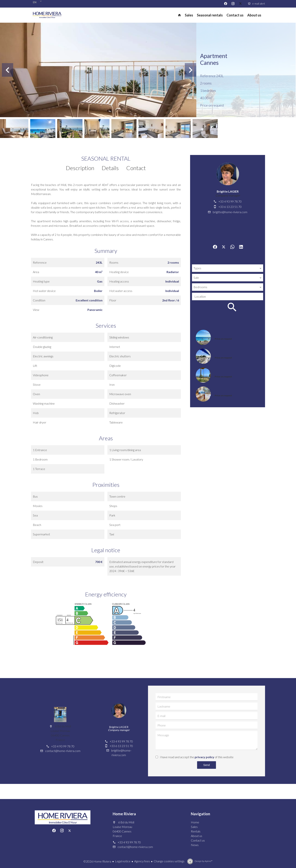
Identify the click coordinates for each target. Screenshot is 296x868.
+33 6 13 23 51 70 (230, 207)
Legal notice (123, 861)
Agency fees (142, 861)
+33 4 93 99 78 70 (230, 201)
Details (110, 168)
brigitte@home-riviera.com (230, 212)
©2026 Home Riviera (97, 861)
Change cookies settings (169, 861)
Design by (203, 861)
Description (80, 168)
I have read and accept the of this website (197, 757)
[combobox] (228, 268)
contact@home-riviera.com (63, 751)
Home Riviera (124, 814)
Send (206, 765)
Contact (136, 168)
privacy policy (204, 757)
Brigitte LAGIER (228, 191)
